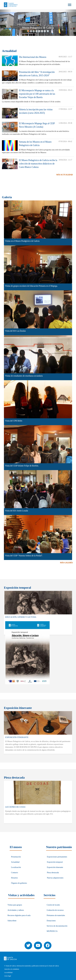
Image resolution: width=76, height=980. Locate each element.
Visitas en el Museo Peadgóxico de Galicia (22, 241)
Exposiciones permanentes (57, 857)
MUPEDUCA (52, 931)
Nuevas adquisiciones (55, 878)
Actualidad (15, 862)
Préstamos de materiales (56, 915)
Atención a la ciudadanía (12, 969)
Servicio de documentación (57, 926)
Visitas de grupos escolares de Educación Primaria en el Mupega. (31, 286)
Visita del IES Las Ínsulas (15, 331)
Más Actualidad (65, 175)
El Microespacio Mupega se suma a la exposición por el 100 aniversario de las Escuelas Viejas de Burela (37, 94)
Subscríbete (12, 921)
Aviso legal (8, 976)
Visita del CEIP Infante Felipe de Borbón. (22, 466)
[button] (6, 23)
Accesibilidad (8, 973)
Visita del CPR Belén (14, 421)
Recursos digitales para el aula (19, 915)
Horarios (14, 878)
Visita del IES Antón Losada (16, 511)
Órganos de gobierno (19, 883)
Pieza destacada (53, 872)
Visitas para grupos (15, 905)
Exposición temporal (55, 862)
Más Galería (66, 563)
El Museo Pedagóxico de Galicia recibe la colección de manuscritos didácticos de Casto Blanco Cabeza (38, 164)
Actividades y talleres (16, 910)
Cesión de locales (53, 905)
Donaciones (51, 921)
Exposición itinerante (55, 867)
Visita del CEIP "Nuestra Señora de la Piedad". (24, 556)
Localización (16, 867)
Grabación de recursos (55, 910)
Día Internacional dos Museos (33, 57)
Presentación (16, 857)
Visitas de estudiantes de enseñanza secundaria (24, 376)
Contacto (15, 872)
